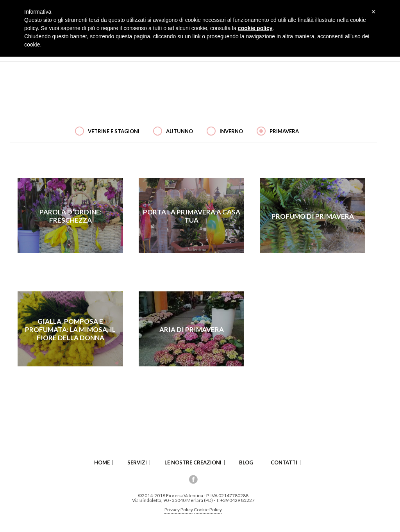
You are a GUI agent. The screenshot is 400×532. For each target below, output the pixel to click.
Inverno (231, 131)
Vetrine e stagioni (114, 131)
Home (102, 462)
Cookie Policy (208, 510)
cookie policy (255, 28)
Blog (246, 462)
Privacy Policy (179, 510)
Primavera (284, 131)
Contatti (284, 462)
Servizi (137, 462)
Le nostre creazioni (193, 462)
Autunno (179, 131)
